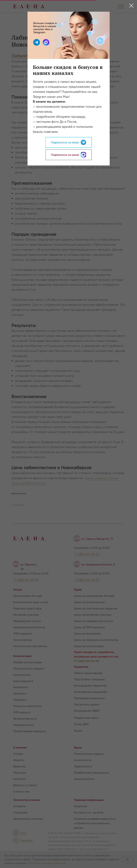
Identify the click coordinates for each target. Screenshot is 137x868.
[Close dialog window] (131, 6)
